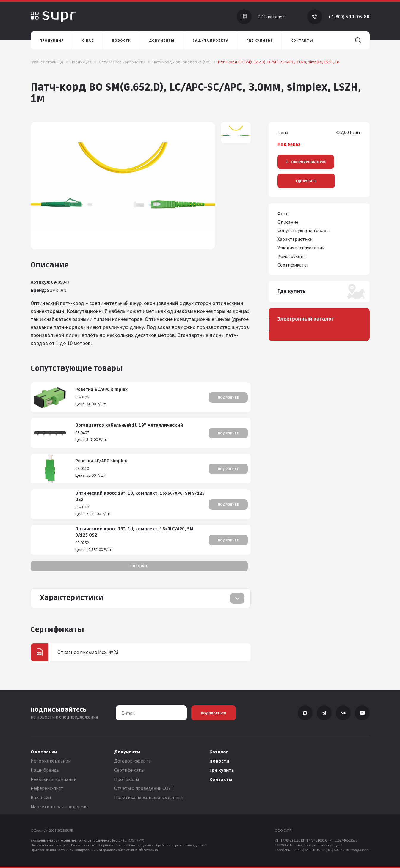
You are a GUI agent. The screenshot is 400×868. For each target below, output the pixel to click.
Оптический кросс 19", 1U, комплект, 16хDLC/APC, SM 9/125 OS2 (134, 532)
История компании (51, 761)
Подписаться (213, 713)
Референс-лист (47, 788)
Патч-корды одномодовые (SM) (184, 62)
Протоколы (127, 779)
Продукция (84, 62)
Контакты (221, 779)
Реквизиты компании (54, 779)
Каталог (219, 752)
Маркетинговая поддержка (60, 806)
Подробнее (228, 397)
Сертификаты (129, 770)
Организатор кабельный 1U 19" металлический (129, 425)
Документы (127, 752)
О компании (44, 752)
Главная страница (50, 62)
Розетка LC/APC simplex (101, 461)
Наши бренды (45, 770)
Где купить (306, 181)
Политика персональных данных (149, 797)
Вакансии (41, 797)
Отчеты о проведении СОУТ (144, 788)
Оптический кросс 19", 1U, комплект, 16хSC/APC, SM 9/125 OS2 (140, 497)
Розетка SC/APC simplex (101, 390)
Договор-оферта (132, 761)
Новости (219, 761)
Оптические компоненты (125, 62)
